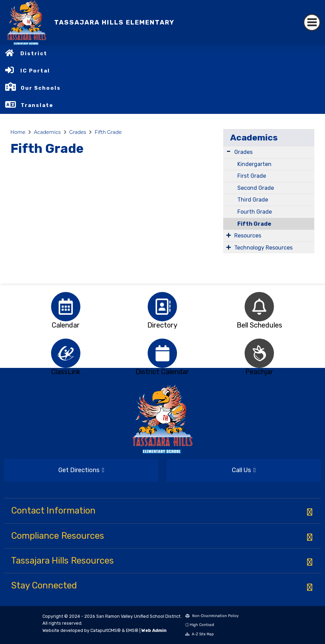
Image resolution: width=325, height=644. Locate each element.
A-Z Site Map (200, 634)
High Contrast (202, 625)
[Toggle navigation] (312, 22)
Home (18, 132)
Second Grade (256, 188)
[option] (66, 307)
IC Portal (35, 71)
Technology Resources (263, 248)
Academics (47, 132)
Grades (78, 132)
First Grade (252, 176)
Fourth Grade (255, 212)
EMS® (132, 630)
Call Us (244, 470)
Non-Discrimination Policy (212, 616)
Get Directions (81, 470)
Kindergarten (254, 164)
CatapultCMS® (106, 630)
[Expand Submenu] (229, 151)
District (34, 53)
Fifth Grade (108, 132)
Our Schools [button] (41, 88)
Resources (248, 236)
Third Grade (253, 200)
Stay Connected (44, 585)
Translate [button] (37, 105)
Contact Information (53, 510)
